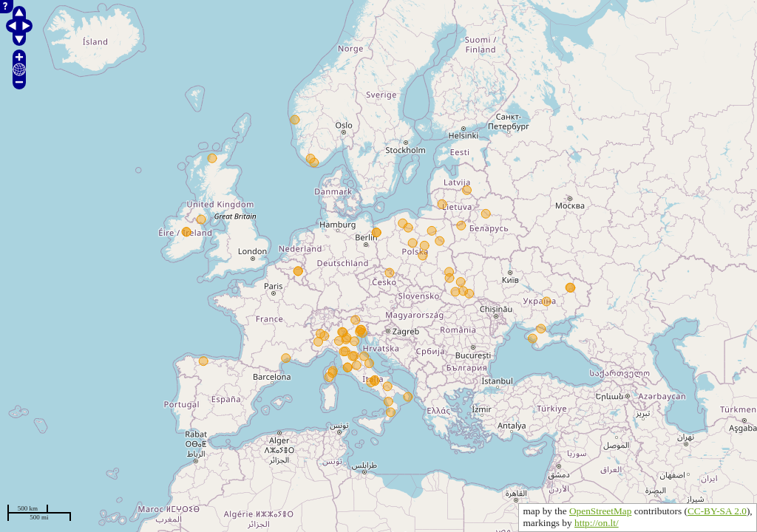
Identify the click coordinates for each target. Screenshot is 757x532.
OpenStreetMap (600, 511)
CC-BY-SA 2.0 (717, 511)
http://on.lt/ (597, 523)
